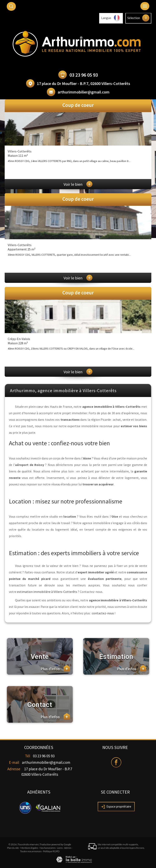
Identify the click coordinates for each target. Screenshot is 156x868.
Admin (68, 848)
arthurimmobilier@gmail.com (84, 92)
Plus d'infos (55, 668)
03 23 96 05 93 (84, 75)
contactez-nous (103, 613)
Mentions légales (29, 848)
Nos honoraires (48, 848)
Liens (60, 848)
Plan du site (13, 848)
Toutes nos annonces (31, 851)
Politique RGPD (51, 851)
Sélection (134, 18)
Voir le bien (78, 184)
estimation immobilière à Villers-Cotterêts (47, 592)
